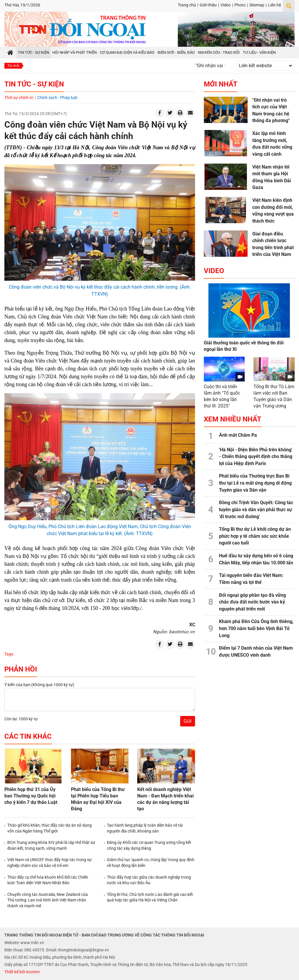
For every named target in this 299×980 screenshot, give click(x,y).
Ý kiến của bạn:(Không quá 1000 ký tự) (39, 685)
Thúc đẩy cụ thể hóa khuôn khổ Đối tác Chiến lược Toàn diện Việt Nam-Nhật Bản (48, 880)
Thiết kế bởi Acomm (22, 972)
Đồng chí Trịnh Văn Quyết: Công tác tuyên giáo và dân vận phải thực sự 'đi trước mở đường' (256, 509)
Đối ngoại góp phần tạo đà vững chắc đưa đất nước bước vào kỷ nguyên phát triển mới (252, 602)
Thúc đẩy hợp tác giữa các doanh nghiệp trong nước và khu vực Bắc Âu (149, 880)
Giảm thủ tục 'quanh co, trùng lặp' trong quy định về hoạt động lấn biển (151, 863)
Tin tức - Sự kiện (34, 84)
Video (226, 5)
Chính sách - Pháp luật (57, 98)
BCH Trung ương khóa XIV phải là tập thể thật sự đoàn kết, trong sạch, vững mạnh (51, 845)
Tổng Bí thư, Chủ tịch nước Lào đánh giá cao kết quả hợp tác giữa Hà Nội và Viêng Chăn (150, 897)
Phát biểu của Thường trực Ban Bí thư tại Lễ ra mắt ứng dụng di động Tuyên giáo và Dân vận (255, 483)
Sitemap (257, 5)
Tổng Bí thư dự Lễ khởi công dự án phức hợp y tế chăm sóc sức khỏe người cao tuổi (255, 536)
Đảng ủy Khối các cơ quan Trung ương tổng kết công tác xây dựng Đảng (149, 845)
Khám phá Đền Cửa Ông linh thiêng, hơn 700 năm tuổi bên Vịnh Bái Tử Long (256, 628)
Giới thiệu (208, 5)
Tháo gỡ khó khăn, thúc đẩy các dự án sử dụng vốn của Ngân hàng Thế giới (49, 828)
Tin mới (13, 66)
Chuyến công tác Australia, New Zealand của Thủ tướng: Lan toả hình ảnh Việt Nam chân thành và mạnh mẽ (48, 900)
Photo (240, 5)
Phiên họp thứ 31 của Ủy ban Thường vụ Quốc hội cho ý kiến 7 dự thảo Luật (31, 796)
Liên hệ (274, 5)
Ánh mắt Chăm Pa (238, 435)
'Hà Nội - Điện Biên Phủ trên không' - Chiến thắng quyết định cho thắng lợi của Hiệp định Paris (256, 457)
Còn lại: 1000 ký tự (21, 719)
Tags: (9, 654)
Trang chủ (187, 5)
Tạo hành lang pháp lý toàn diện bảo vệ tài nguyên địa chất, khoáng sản (145, 828)
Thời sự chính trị (19, 98)
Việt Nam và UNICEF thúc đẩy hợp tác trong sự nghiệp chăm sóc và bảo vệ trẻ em (49, 863)
